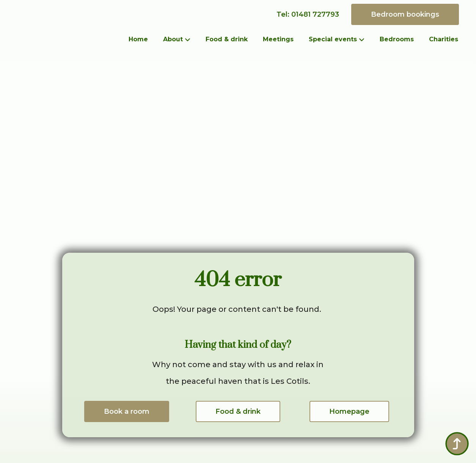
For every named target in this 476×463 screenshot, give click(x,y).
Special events (333, 39)
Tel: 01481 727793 (308, 14)
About (173, 39)
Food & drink (227, 39)
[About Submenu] (190, 39)
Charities (444, 39)
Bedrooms (397, 39)
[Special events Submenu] (364, 39)
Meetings (278, 39)
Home (138, 39)
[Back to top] (457, 444)
